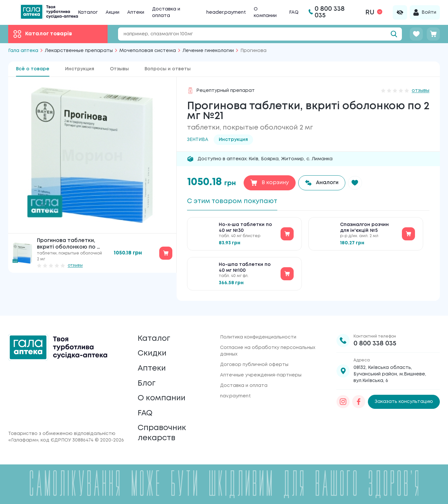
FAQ (294, 12)
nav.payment (235, 392)
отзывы (75, 265)
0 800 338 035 (375, 340)
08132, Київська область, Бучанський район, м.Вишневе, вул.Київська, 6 (390, 371)
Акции (112, 12)
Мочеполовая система (148, 51)
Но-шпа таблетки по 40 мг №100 (245, 268)
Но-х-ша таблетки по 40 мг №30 (245, 228)
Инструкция (80, 69)
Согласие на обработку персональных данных (268, 347)
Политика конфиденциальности (258, 334)
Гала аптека (23, 51)
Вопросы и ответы (168, 69)
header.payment (226, 12)
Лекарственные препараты (79, 51)
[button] (355, 183)
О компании (162, 397)
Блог (147, 382)
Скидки (152, 351)
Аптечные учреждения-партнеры (261, 372)
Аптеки (136, 12)
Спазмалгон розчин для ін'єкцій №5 (364, 228)
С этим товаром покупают (234, 201)
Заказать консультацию (404, 398)
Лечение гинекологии (208, 51)
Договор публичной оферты (254, 361)
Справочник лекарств (163, 433)
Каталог (88, 12)
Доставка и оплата (244, 382)
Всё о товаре (33, 69)
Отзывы (119, 69)
